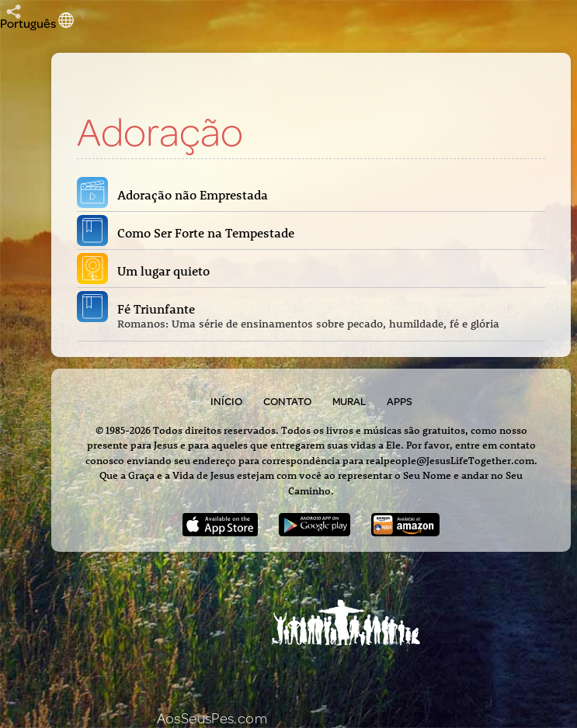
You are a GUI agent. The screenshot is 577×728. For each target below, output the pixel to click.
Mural (349, 401)
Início (226, 401)
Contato (287, 401)
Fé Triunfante (328, 316)
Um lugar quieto (167, 271)
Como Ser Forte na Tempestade (209, 233)
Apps (400, 401)
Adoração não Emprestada (196, 195)
